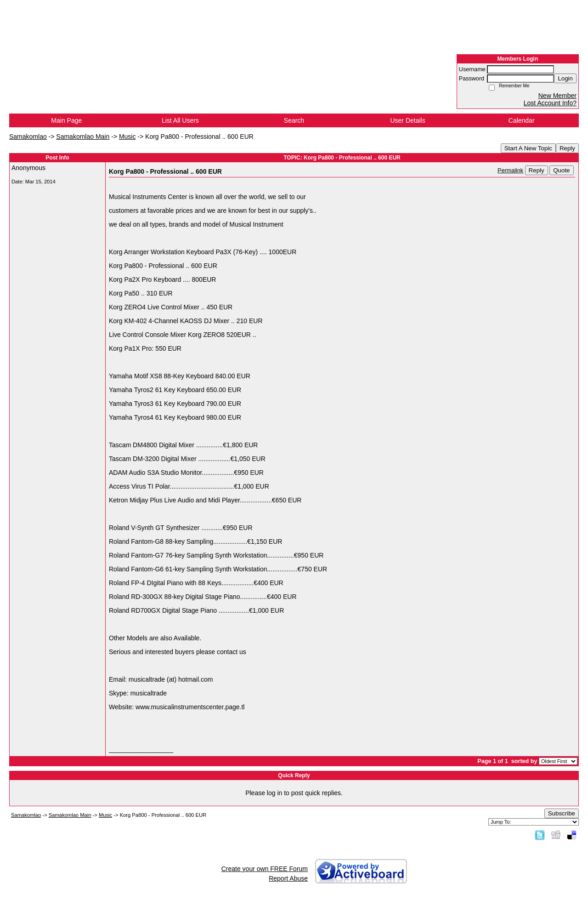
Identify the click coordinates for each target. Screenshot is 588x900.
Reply (567, 148)
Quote (561, 170)
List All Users (180, 120)
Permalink (510, 171)
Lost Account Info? (550, 103)
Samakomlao (28, 137)
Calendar (522, 120)
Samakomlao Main (83, 137)
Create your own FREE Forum (265, 869)
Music (127, 137)
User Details (407, 120)
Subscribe (562, 813)
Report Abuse (288, 878)
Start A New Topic (528, 148)
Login (565, 78)
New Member (557, 96)
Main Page (66, 120)
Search (294, 120)
